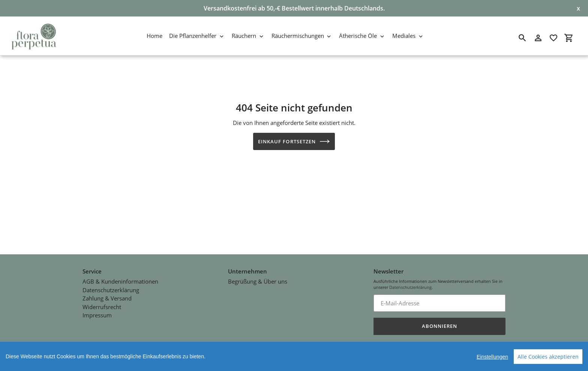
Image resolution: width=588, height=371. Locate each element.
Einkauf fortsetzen (294, 141)
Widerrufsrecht (102, 305)
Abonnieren (439, 324)
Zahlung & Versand (107, 297)
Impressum (97, 314)
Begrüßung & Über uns (258, 280)
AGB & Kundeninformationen (120, 280)
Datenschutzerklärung (111, 288)
